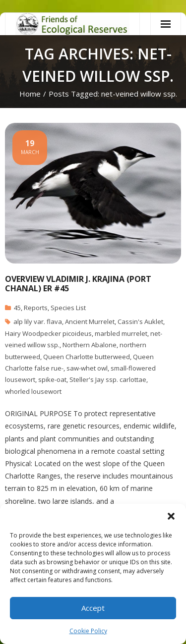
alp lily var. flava (38, 322)
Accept (93, 608)
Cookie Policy (88, 631)
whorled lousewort (33, 391)
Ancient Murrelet (90, 322)
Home (30, 94)
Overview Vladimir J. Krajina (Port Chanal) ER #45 (78, 284)
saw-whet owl (87, 368)
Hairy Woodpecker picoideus (48, 333)
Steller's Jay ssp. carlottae (108, 379)
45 (17, 308)
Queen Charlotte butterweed (87, 357)
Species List (68, 308)
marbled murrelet (121, 333)
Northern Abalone (90, 345)
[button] (171, 516)
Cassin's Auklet (140, 322)
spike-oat (52, 379)
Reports (36, 308)
